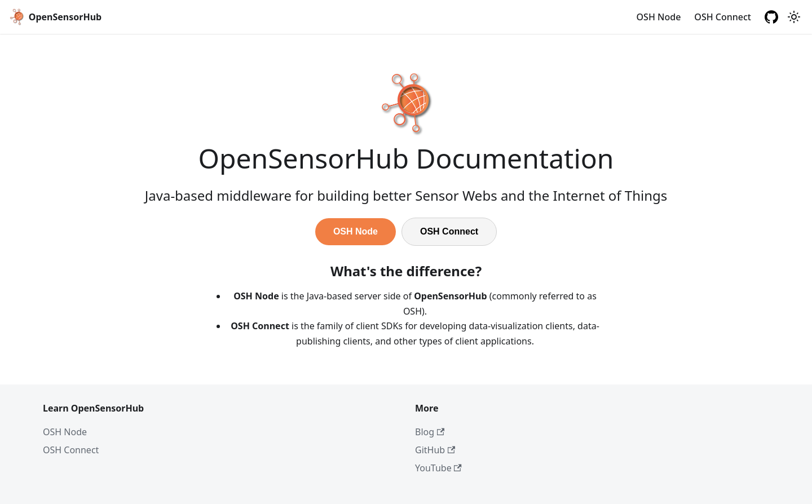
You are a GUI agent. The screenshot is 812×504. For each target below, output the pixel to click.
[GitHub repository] (771, 17)
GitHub (435, 450)
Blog (430, 432)
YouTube (438, 468)
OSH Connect (723, 17)
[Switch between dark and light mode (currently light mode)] (794, 17)
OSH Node (659, 17)
